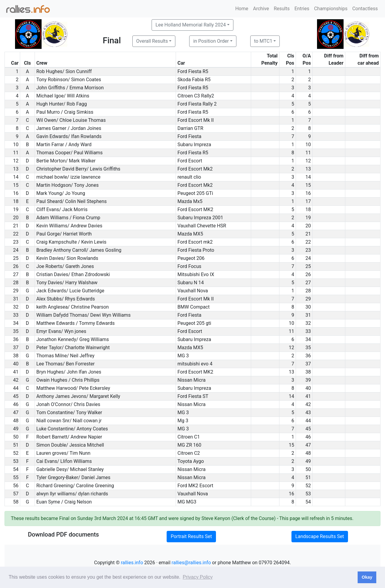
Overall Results (152, 41)
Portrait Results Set (191, 536)
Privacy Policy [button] (198, 577)
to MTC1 (263, 41)
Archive (261, 9)
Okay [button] (367, 577)
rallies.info (132, 563)
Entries (302, 9)
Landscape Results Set (320, 536)
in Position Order (211, 41)
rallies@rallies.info (191, 563)
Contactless (365, 9)
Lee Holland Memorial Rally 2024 (191, 25)
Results (282, 9)
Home (242, 9)
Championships (331, 9)
